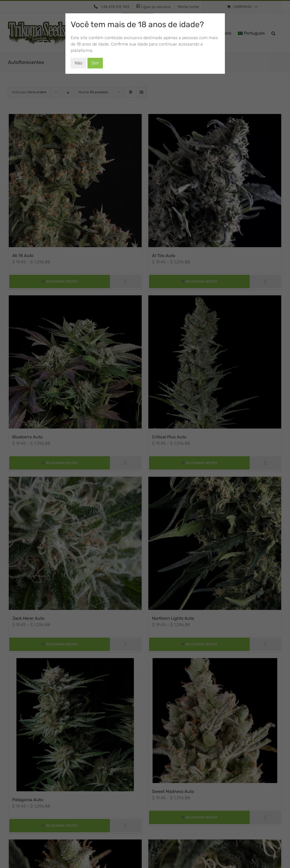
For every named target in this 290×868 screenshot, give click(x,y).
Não (79, 63)
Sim (95, 63)
